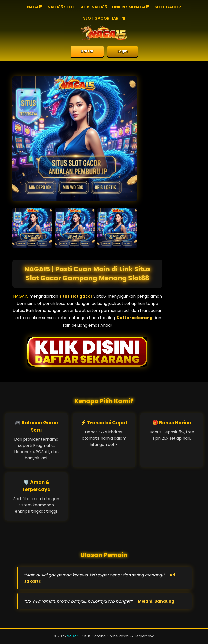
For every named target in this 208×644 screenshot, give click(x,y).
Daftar (87, 51)
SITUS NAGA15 (93, 7)
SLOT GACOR (168, 7)
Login (122, 51)
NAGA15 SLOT (61, 7)
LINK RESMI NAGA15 (131, 7)
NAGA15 (35, 7)
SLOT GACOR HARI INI (104, 18)
